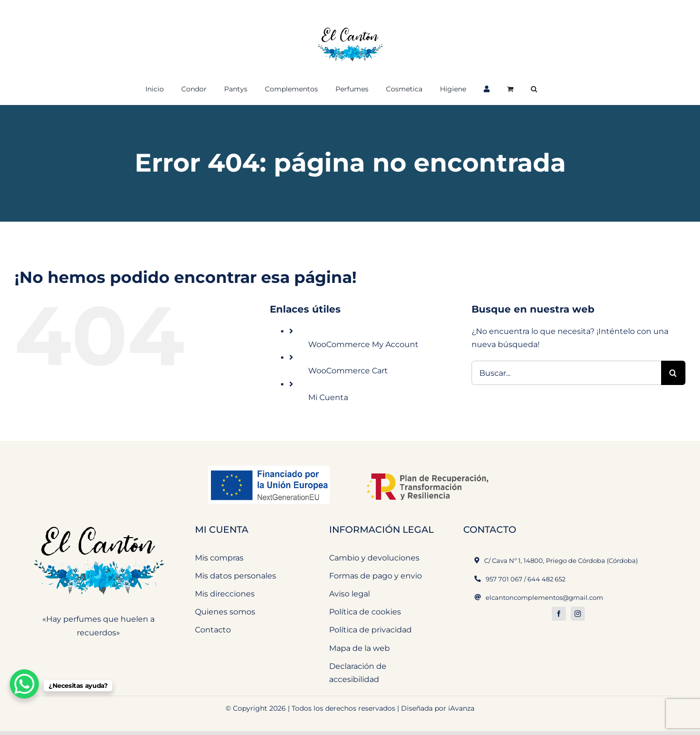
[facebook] (559, 614)
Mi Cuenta (328, 397)
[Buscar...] (566, 373)
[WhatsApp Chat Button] (24, 684)
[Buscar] (673, 373)
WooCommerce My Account (363, 344)
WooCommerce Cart (348, 371)
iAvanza (461, 708)
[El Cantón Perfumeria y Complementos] (99, 521)
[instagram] (578, 614)
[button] (534, 88)
